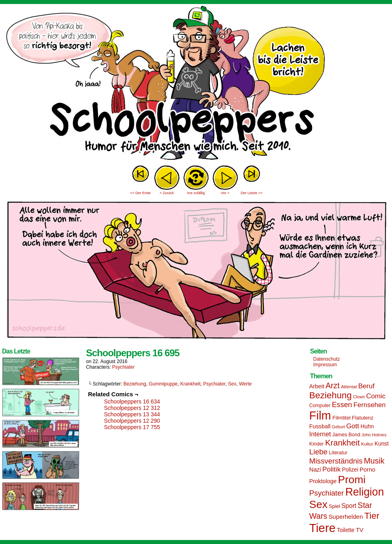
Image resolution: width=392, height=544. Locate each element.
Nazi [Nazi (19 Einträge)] (315, 470)
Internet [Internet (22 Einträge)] (320, 434)
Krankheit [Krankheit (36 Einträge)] (343, 443)
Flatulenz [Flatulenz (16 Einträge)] (363, 418)
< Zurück (167, 193)
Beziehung (135, 384)
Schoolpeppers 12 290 (132, 421)
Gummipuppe (163, 384)
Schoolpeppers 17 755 (132, 427)
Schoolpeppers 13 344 (132, 414)
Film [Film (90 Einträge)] (320, 416)
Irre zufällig (196, 193)
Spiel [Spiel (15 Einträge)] (334, 506)
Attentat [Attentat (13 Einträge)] (349, 387)
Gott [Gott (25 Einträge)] (353, 426)
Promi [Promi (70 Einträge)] (352, 480)
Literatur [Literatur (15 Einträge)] (338, 453)
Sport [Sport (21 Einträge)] (349, 506)
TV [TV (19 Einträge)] (359, 530)
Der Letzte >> (252, 193)
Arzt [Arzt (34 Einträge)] (333, 385)
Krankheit (191, 384)
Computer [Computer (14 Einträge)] (320, 405)
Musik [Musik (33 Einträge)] (374, 461)
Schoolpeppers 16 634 (132, 401)
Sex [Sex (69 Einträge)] (318, 504)
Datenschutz (327, 359)
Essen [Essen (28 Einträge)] (342, 405)
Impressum (325, 365)
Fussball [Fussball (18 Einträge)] (320, 426)
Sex (232, 384)
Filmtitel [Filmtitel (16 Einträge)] (342, 418)
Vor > (225, 193)
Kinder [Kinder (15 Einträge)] (316, 444)
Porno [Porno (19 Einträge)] (367, 470)
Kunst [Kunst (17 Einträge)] (381, 444)
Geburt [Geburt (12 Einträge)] (339, 427)
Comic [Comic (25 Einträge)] (376, 396)
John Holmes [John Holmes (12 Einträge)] (374, 435)
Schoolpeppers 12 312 (132, 408)
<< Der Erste (140, 193)
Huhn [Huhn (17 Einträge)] (367, 426)
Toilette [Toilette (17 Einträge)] (346, 530)
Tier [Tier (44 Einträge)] (372, 516)
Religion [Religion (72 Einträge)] (365, 492)
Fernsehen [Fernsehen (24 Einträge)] (370, 405)
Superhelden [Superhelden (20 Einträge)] (346, 517)
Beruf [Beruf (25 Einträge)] (366, 386)
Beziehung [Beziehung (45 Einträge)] (330, 395)
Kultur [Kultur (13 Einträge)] (367, 444)
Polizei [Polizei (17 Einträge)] (350, 470)
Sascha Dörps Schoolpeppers (196, 84)
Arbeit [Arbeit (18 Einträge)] (317, 386)
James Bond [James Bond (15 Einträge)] (346, 435)
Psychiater (123, 367)
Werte (245, 384)
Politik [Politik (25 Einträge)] (332, 469)
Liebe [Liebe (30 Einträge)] (318, 452)
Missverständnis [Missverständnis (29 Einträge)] (336, 461)
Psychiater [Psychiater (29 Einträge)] (327, 493)
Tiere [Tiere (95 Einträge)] (322, 528)
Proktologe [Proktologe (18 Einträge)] (323, 481)
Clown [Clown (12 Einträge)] (359, 397)
